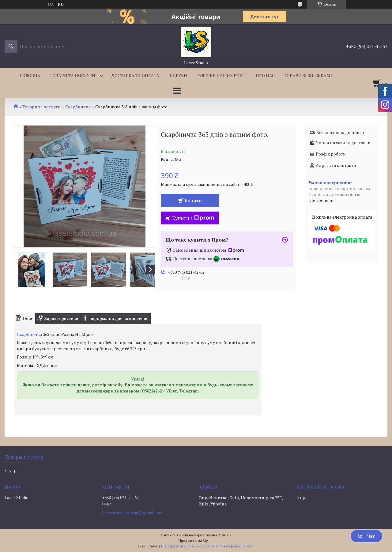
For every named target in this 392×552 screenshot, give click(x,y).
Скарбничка (29, 334)
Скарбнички (78, 107)
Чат (366, 536)
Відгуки (178, 75)
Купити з (193, 218)
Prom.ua (224, 535)
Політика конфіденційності (231, 546)
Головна (30, 75)
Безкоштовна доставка (340, 132)
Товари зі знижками (309, 75)
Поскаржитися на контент (183, 546)
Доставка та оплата (135, 75)
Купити (193, 201)
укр (13, 470)
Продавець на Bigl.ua (196, 541)
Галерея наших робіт (221, 75)
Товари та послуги (72, 75)
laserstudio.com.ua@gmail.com (132, 513)
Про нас (265, 75)
